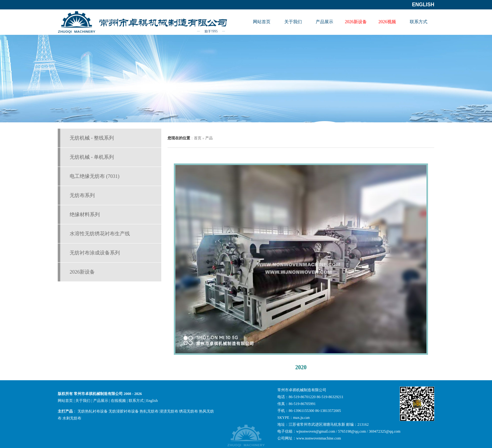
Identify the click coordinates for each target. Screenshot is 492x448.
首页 (198, 138)
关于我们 (293, 22)
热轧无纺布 (149, 411)
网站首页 (262, 22)
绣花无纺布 (189, 411)
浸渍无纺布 (169, 411)
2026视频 (387, 22)
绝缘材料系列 (85, 214)
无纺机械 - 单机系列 (92, 157)
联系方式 (419, 22)
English (423, 5)
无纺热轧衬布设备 (93, 411)
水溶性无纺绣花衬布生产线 (100, 234)
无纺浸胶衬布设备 (124, 411)
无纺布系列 (82, 195)
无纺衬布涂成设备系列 (95, 253)
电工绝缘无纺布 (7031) (95, 176)
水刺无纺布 (72, 418)
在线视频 (118, 401)
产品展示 (324, 22)
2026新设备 (356, 22)
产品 (209, 138)
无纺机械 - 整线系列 (92, 138)
